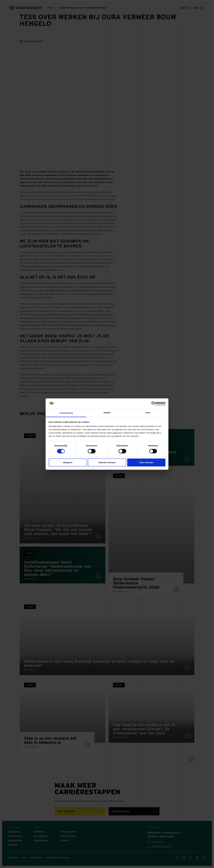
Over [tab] (148, 413)
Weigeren (68, 462)
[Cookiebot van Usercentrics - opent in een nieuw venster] (153, 404)
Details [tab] (107, 413)
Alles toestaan (146, 462)
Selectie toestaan (107, 462)
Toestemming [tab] (66, 413)
